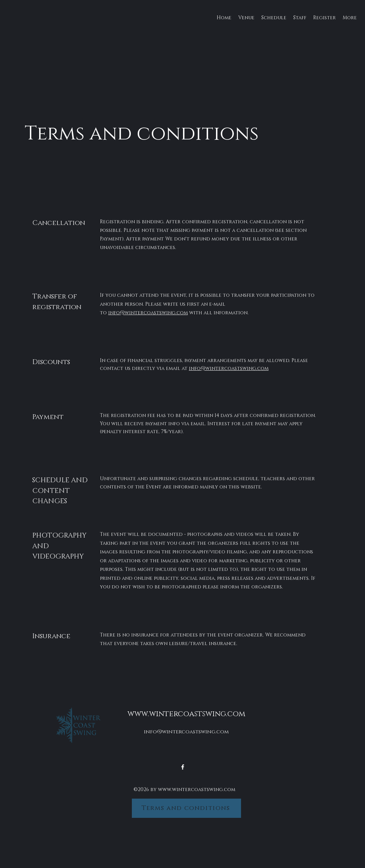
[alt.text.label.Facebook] (183, 767)
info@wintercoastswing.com (148, 313)
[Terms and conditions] (186, 808)
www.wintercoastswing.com (186, 714)
